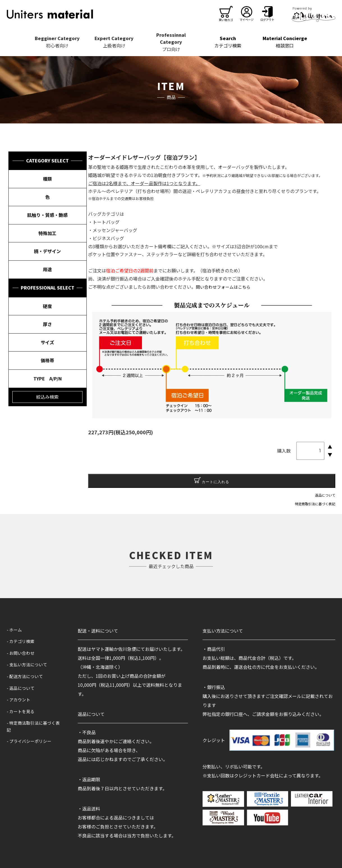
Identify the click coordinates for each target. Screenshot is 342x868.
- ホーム (15, 630)
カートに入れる (212, 481)
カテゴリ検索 (228, 42)
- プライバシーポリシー (31, 742)
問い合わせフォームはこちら (225, 287)
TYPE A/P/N (48, 378)
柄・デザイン (47, 251)
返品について (325, 495)
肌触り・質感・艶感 (47, 215)
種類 (47, 179)
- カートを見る (22, 711)
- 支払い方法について (28, 664)
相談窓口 (285, 42)
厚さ (47, 324)
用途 (47, 269)
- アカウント (19, 699)
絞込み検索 (47, 397)
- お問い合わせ (22, 653)
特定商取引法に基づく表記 (315, 504)
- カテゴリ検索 (22, 641)
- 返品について (22, 688)
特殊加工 (47, 233)
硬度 (47, 306)
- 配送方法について (26, 676)
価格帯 (47, 360)
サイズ (47, 342)
